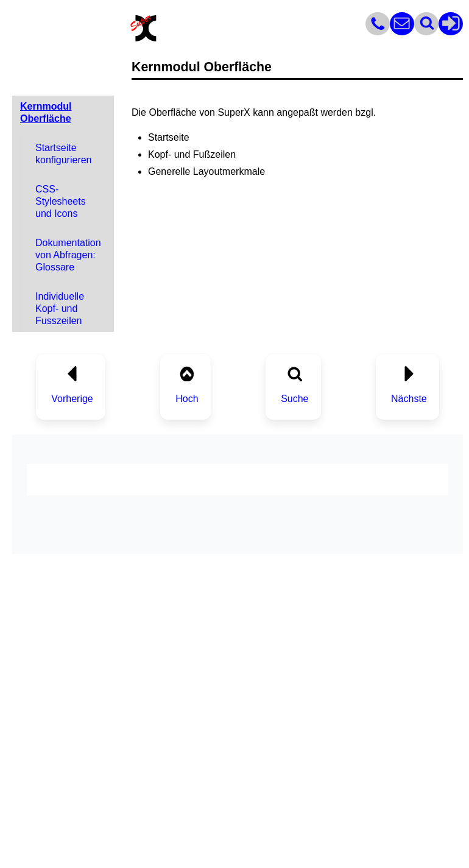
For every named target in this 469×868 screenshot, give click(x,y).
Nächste (409, 399)
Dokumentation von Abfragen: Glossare (68, 255)
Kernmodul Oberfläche (46, 112)
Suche (294, 399)
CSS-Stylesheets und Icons (61, 201)
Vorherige (72, 399)
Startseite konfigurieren (64, 154)
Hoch (187, 399)
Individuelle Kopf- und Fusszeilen (60, 309)
